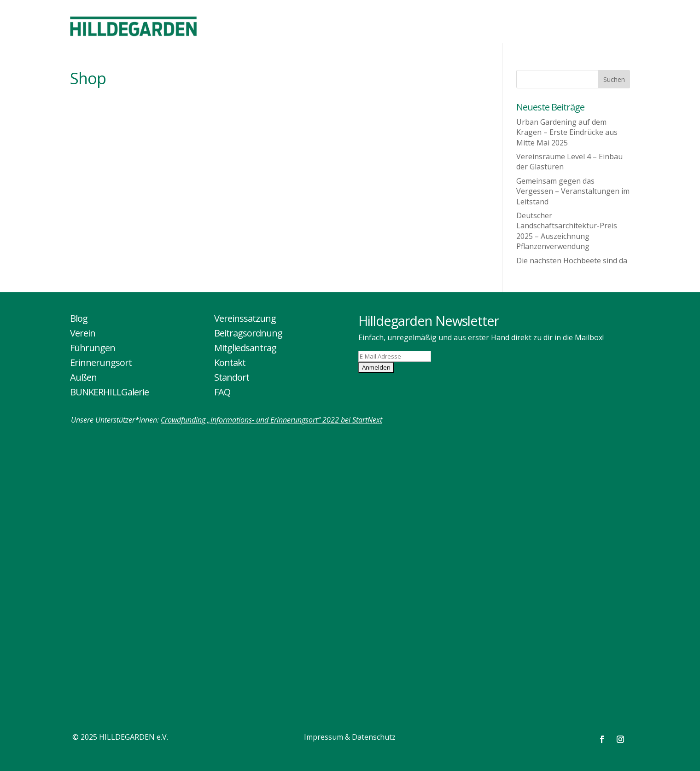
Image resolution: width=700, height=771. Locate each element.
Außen (83, 377)
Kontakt (230, 362)
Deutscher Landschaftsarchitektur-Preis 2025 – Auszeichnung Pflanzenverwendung (567, 231)
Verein (83, 333)
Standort (232, 377)
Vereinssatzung (245, 318)
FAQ (222, 392)
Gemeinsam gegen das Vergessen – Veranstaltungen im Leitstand (573, 191)
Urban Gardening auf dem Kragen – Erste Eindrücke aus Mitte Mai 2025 (567, 132)
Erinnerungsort (101, 362)
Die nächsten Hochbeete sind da (572, 261)
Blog (79, 318)
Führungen (93, 348)
